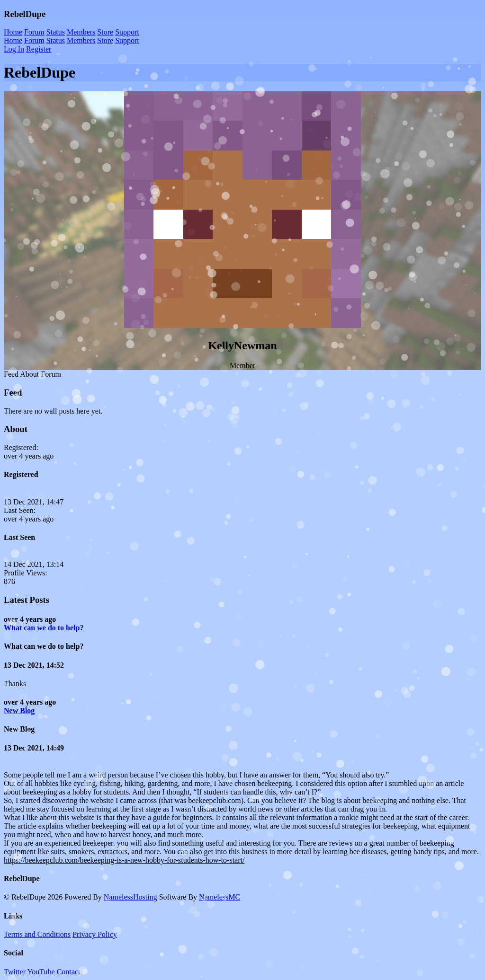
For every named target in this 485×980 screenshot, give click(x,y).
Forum (34, 32)
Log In (14, 49)
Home (13, 32)
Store (105, 32)
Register (39, 49)
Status (56, 32)
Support (127, 32)
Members (81, 32)
